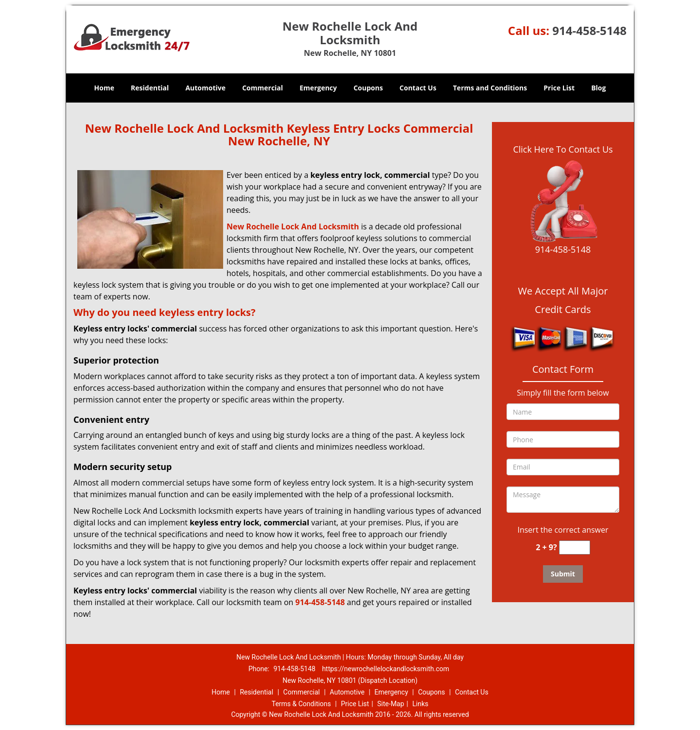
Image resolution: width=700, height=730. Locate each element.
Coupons (368, 88)
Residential (150, 88)
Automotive (205, 88)
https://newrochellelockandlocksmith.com (385, 669)
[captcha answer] (575, 547)
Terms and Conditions (490, 88)
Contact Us (418, 88)
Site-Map (391, 704)
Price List (559, 88)
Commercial (262, 88)
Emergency (318, 88)
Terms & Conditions (301, 704)
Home (104, 88)
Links (420, 704)
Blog (598, 88)
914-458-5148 (589, 30)
